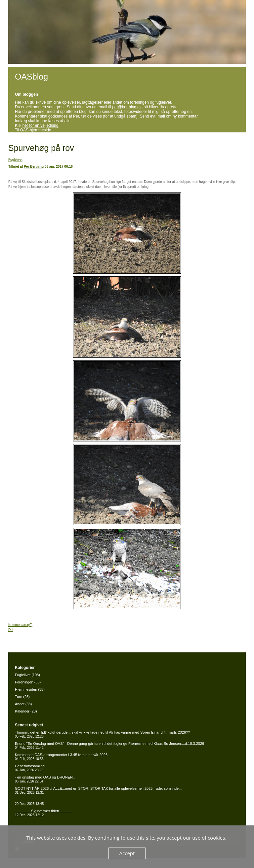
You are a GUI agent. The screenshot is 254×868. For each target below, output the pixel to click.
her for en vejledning (41, 125)
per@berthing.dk (127, 107)
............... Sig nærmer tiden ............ (43, 813)
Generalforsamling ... (32, 768)
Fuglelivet (15, 160)
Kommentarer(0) (20, 625)
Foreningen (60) (28, 682)
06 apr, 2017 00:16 (59, 167)
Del (11, 630)
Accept (127, 853)
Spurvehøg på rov (41, 148)
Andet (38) (23, 704)
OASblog (31, 77)
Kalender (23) (26, 711)
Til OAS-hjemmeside (33, 130)
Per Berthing (34, 167)
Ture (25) (22, 697)
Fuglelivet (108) (27, 675)
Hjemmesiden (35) (30, 689)
